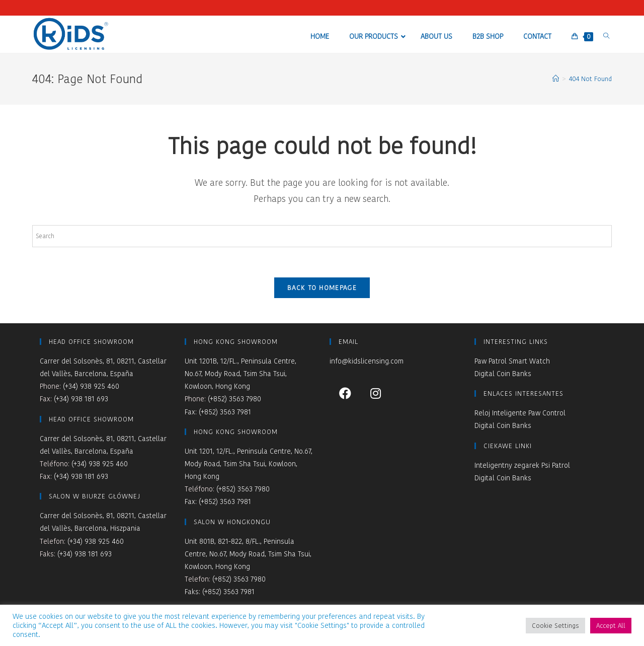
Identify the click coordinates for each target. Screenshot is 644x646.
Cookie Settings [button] (555, 626)
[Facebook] (345, 393)
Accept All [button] (611, 626)
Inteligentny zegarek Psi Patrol (522, 465)
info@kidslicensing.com (367, 361)
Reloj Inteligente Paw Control (520, 413)
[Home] (556, 79)
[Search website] (606, 36)
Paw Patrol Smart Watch (512, 361)
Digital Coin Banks (503, 374)
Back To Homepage (322, 288)
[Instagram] (376, 393)
